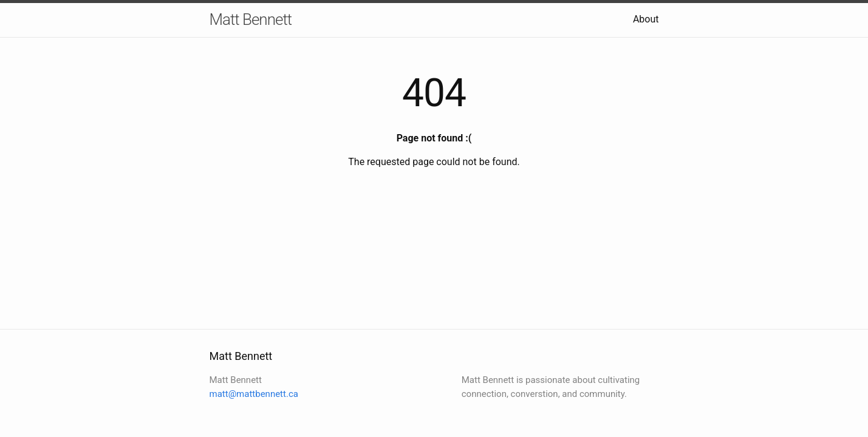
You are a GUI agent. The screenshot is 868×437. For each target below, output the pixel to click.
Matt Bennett (251, 19)
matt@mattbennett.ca (254, 394)
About (646, 19)
